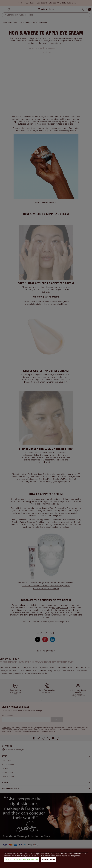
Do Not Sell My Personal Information (21, 860)
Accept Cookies (49, 860)
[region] (46, 858)
